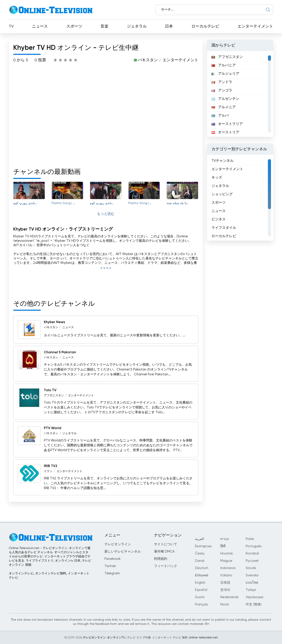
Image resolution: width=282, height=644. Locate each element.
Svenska (252, 575)
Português (254, 546)
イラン (48, 471)
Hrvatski (227, 554)
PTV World (53, 428)
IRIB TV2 (51, 466)
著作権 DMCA (164, 552)
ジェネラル (137, 26)
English (200, 583)
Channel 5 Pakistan (60, 352)
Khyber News (55, 322)
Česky (200, 554)
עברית (225, 539)
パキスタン (148, 60)
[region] (240, 94)
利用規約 (161, 559)
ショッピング (222, 194)
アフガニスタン (54, 396)
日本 (169, 26)
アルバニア (224, 65)
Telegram (112, 573)
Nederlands (229, 597)
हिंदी (223, 546)
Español (201, 590)
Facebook (112, 559)
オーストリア (225, 132)
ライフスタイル (224, 228)
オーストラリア (227, 124)
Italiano (226, 575)
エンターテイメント (255, 26)
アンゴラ (222, 91)
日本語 (225, 583)
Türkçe (251, 590)
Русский (252, 561)
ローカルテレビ (205, 26)
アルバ (220, 116)
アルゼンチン (225, 99)
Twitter (110, 566)
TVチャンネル (223, 161)
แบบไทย (252, 583)
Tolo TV (50, 390)
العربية (199, 539)
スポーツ (74, 26)
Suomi (200, 597)
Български (203, 546)
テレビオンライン (118, 544)
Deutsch (202, 568)
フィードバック (166, 566)
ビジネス (219, 220)
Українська (254, 597)
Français (201, 604)
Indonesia (228, 568)
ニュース (40, 26)
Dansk (200, 561)
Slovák (251, 568)
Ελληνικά (202, 575)
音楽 (104, 26)
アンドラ (222, 82)
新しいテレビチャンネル (123, 552)
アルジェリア (225, 74)
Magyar (226, 561)
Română (252, 554)
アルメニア (224, 107)
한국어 (225, 590)
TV (11, 26)
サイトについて (166, 544)
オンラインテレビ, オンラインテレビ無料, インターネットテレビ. (49, 576)
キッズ (217, 178)
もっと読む (106, 214)
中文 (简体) (254, 604)
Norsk (225, 604)
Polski (250, 539)
